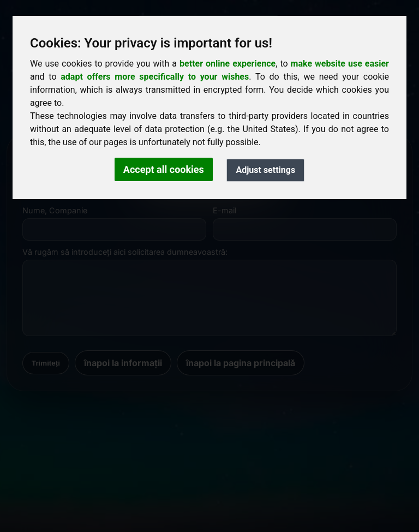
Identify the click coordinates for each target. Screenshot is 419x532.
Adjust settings (265, 170)
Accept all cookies (164, 169)
